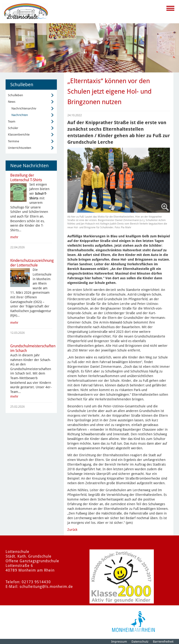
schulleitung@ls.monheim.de (46, 587)
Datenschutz (140, 642)
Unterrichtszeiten (20, 148)
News (12, 102)
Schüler (13, 128)
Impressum (119, 642)
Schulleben (15, 95)
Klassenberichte (19, 135)
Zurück (72, 530)
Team (12, 121)
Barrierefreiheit (163, 642)
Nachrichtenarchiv (24, 108)
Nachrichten (20, 115)
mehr (14, 237)
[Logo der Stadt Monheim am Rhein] (133, 622)
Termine (14, 141)
